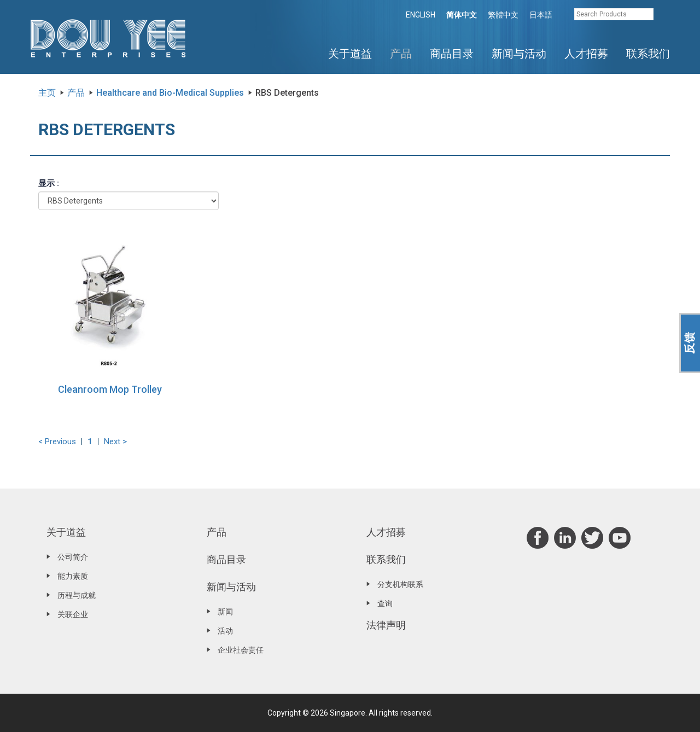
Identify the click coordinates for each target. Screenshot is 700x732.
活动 (225, 631)
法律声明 (386, 625)
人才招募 (586, 54)
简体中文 (462, 15)
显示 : (49, 183)
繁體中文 (503, 15)
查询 (385, 603)
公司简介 (73, 557)
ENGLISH (421, 15)
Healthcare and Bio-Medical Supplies (170, 93)
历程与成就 (77, 595)
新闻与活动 (519, 54)
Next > (115, 441)
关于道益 (350, 54)
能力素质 (73, 576)
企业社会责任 (241, 650)
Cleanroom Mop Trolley (110, 389)
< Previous (57, 441)
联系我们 (648, 54)
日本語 (541, 15)
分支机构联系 (400, 584)
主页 (47, 93)
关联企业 (73, 614)
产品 (401, 54)
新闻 (225, 612)
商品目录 (452, 54)
